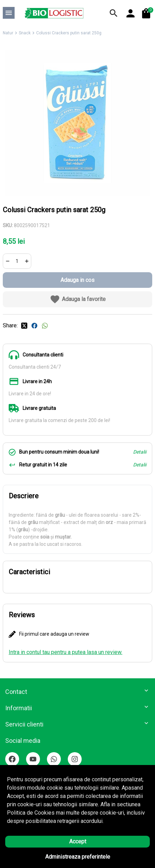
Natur (8, 33)
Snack (25, 33)
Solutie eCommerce (58, 856)
